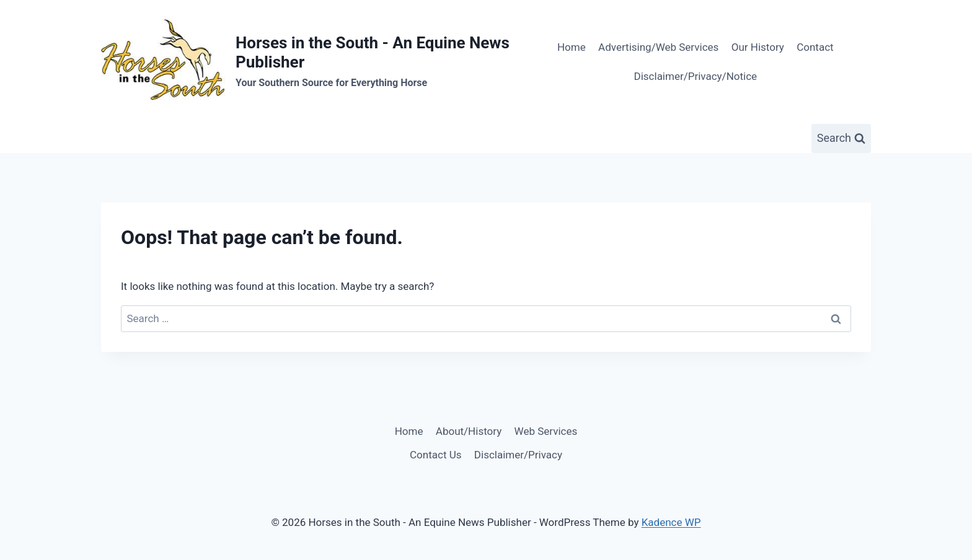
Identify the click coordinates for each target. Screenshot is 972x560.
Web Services (546, 431)
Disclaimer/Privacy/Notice (696, 76)
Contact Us (435, 455)
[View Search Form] (841, 138)
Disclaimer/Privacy (518, 455)
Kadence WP (671, 522)
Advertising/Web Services (658, 47)
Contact (815, 47)
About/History (469, 431)
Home (572, 47)
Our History (758, 47)
